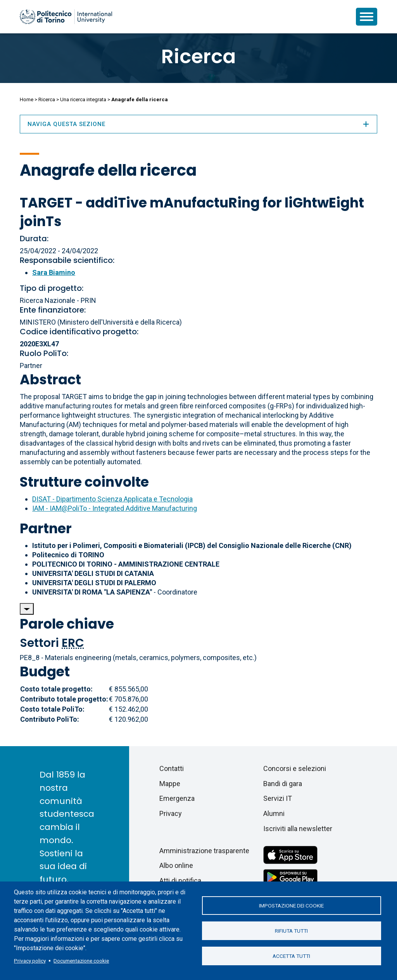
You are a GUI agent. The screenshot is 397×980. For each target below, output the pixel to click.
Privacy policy (30, 961)
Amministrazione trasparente (204, 851)
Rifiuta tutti (291, 931)
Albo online (176, 865)
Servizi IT (278, 798)
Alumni (274, 813)
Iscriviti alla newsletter (298, 829)
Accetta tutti (291, 956)
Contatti (172, 768)
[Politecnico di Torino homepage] (66, 17)
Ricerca (198, 57)
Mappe (170, 784)
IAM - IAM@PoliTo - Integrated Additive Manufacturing (115, 508)
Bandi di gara (283, 784)
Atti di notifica (180, 881)
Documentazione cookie (81, 961)
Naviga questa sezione (198, 124)
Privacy (171, 813)
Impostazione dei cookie (291, 906)
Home (27, 99)
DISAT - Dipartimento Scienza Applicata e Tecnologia (112, 499)
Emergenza (177, 798)
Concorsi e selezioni (295, 768)
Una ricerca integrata (83, 99)
